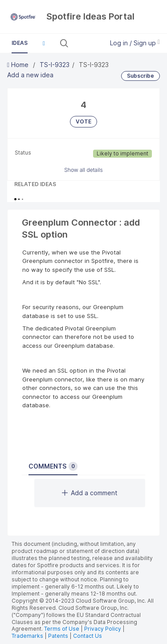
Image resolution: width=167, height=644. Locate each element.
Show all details (83, 170)
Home (19, 65)
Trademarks (28, 636)
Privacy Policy (103, 629)
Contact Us (88, 636)
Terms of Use (62, 629)
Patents (58, 636)
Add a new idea (30, 75)
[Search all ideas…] (85, 43)
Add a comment (90, 493)
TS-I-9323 (55, 65)
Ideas (20, 43)
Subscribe (141, 76)
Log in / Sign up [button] (135, 43)
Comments (53, 466)
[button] (44, 43)
